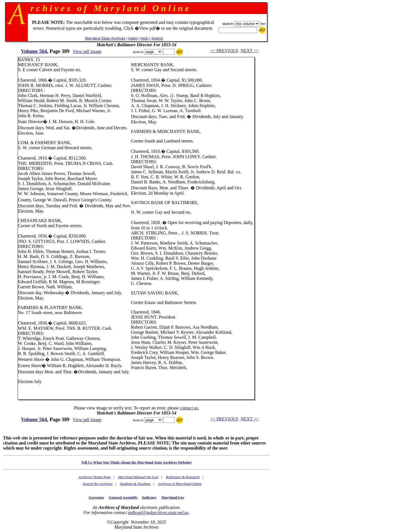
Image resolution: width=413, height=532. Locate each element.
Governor (96, 497)
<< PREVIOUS (224, 51)
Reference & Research (183, 477)
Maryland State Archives (105, 38)
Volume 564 (34, 51)
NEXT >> (250, 51)
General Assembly (123, 497)
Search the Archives (98, 484)
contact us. (189, 408)
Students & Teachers (135, 484)
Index (133, 38)
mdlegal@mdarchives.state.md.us (158, 513)
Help (144, 38)
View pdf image (87, 51)
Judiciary (149, 497)
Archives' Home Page (94, 477)
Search (157, 38)
